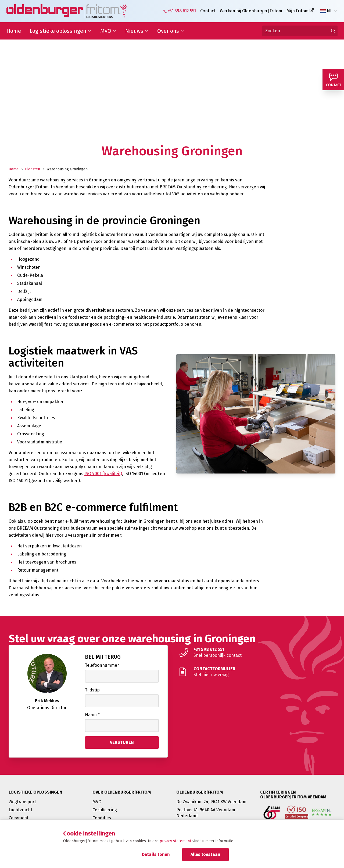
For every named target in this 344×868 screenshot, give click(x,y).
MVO (106, 31)
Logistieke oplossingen (58, 31)
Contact (208, 11)
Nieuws (134, 31)
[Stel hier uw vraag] (256, 672)
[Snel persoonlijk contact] (256, 652)
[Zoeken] (300, 31)
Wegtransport (22, 802)
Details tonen (156, 854)
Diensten (33, 169)
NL (326, 11)
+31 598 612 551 (182, 11)
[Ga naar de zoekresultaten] (333, 31)
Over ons (168, 31)
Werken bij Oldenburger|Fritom (251, 11)
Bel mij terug (103, 657)
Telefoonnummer (102, 665)
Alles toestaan (205, 854)
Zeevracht (19, 818)
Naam (92, 715)
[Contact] (333, 80)
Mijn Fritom (298, 11)
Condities (102, 818)
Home (14, 31)
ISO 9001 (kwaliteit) (103, 474)
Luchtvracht (20, 810)
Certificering (105, 810)
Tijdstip (92, 690)
